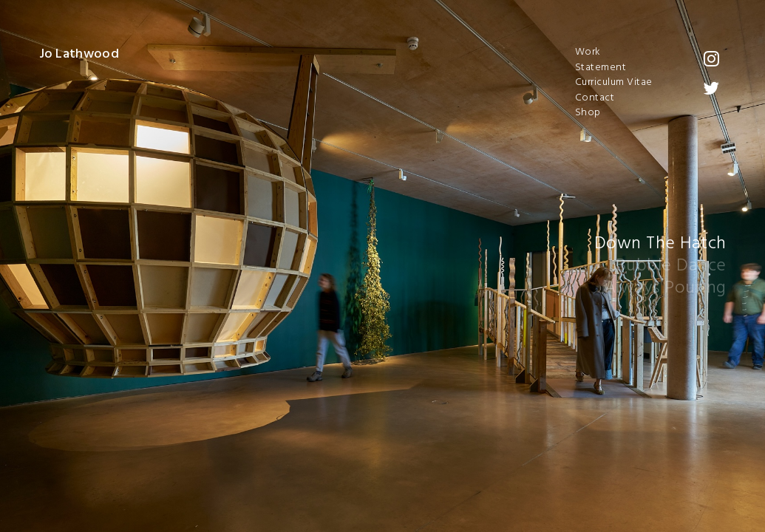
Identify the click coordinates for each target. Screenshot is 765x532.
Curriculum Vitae (614, 83)
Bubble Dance (671, 266)
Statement (601, 68)
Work (588, 52)
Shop (588, 113)
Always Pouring (666, 288)
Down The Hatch (660, 244)
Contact (595, 98)
